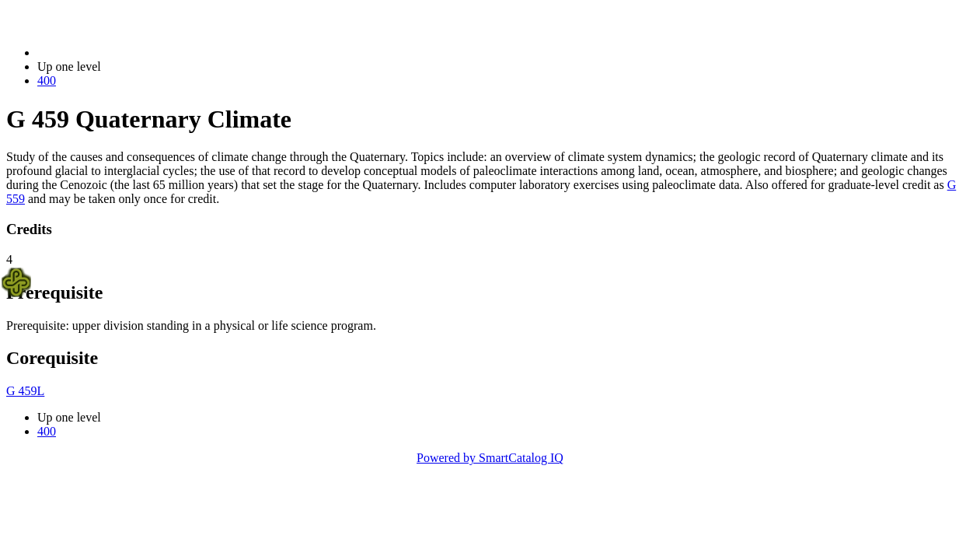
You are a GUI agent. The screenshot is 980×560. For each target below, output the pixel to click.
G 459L (25, 391)
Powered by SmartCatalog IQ (490, 458)
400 (47, 80)
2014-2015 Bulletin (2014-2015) (119, 52)
